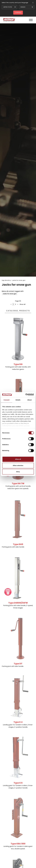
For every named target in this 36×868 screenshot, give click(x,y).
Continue (18, 13)
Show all (23, 304)
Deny (18, 472)
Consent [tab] (6, 400)
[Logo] (9, 20)
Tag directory (6, 280)
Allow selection (18, 465)
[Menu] (31, 20)
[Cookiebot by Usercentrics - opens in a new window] (26, 395)
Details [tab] (18, 400)
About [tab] (29, 400)
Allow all (18, 459)
